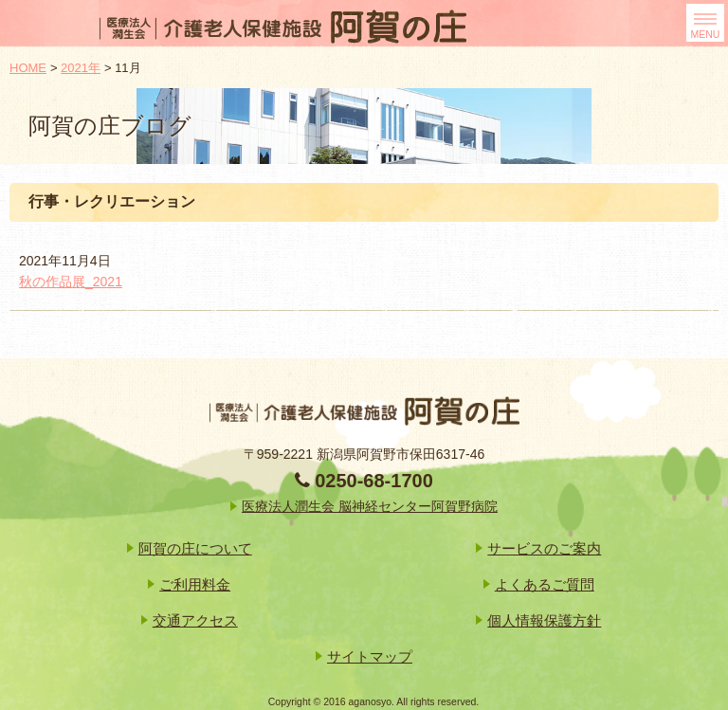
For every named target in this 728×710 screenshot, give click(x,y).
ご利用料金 (195, 584)
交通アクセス (195, 620)
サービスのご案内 (544, 548)
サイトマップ (370, 656)
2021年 (81, 68)
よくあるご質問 (545, 584)
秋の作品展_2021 (71, 282)
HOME (28, 68)
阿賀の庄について (195, 548)
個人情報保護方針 (544, 620)
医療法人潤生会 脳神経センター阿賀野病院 (370, 506)
